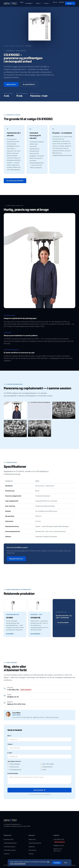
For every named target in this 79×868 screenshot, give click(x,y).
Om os (55, 2)
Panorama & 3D (20, 46)
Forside (6, 46)
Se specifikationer (29, 84)
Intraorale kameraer (10, 850)
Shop (39, 3)
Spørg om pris (11, 84)
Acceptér (57, 863)
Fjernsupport (32, 850)
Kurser (47, 3)
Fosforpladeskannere (10, 843)
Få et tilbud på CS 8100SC (15, 181)
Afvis (66, 863)
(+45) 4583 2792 (19, 692)
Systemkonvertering (35, 843)
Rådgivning (32, 839)
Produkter (29, 3)
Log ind (70, 3)
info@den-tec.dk (13, 699)
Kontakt (61, 2)
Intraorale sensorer (9, 847)
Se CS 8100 (10, 636)
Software (7, 854)
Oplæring (31, 847)
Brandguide (72, 865)
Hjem (22, 2)
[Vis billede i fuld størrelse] (15, 412)
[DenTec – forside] (11, 3)
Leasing (31, 854)
